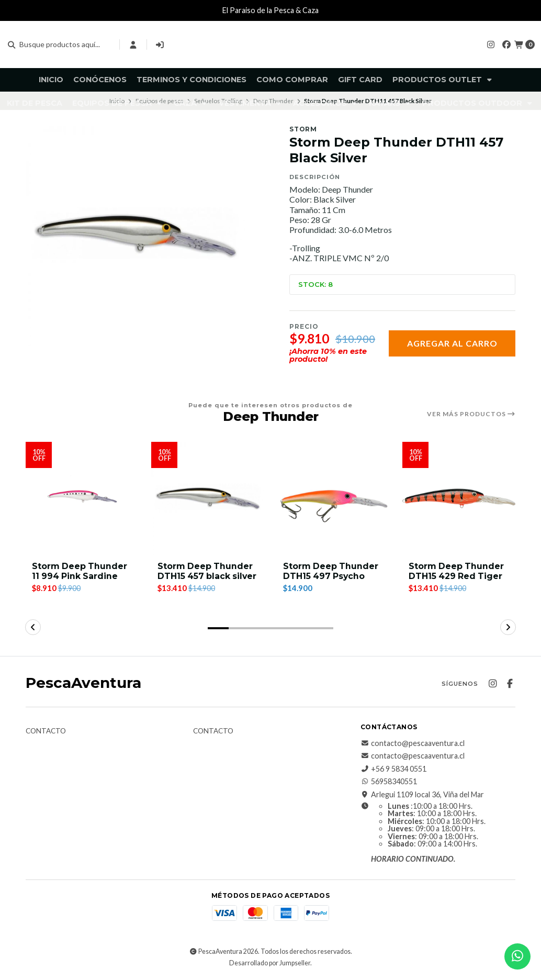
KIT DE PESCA (35, 103)
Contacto (46, 731)
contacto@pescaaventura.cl (413, 743)
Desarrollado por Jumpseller (270, 964)
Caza (191, 103)
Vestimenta (251, 103)
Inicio (51, 80)
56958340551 (389, 782)
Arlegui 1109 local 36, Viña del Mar (422, 795)
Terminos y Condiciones (191, 80)
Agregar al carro (452, 343)
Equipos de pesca (118, 103)
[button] (218, 628)
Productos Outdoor (478, 103)
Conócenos (100, 80)
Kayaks (391, 103)
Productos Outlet (443, 80)
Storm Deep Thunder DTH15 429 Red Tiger (457, 571)
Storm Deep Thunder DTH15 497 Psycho (331, 571)
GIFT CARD (360, 80)
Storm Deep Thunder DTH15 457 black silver (206, 576)
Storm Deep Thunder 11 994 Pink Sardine (80, 571)
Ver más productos (471, 414)
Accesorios (326, 103)
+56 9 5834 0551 (393, 769)
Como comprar (292, 80)
